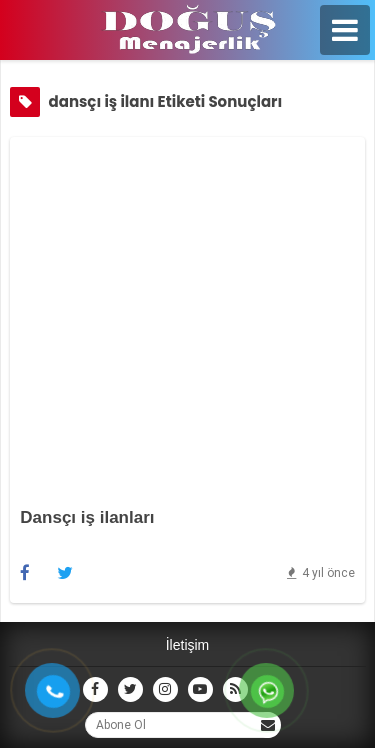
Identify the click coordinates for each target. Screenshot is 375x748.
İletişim (188, 645)
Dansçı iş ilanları (87, 517)
